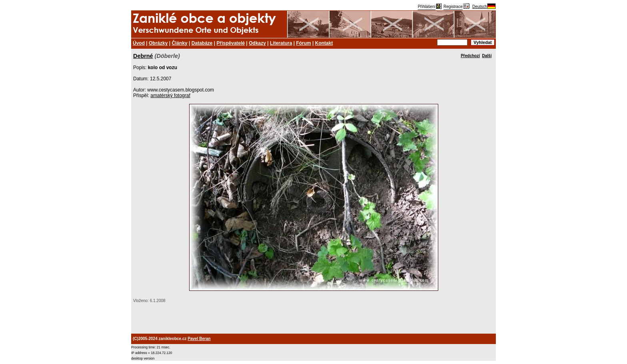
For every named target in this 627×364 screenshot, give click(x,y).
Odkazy (257, 43)
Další (487, 56)
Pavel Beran (199, 339)
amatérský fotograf (170, 95)
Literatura (281, 43)
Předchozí (470, 56)
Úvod (139, 43)
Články (179, 43)
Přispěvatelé (231, 43)
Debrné (143, 56)
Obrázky (158, 43)
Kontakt (324, 43)
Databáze (202, 43)
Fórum (303, 43)
